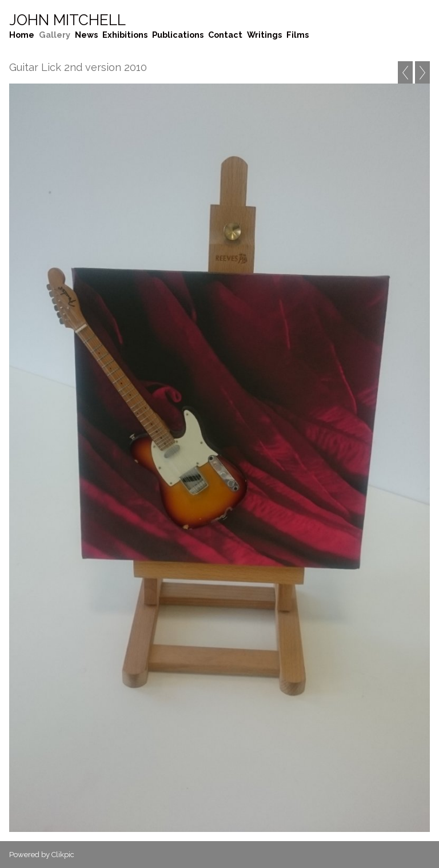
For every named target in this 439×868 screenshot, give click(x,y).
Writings (264, 35)
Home (22, 35)
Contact (225, 35)
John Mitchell (67, 20)
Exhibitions (125, 35)
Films (298, 35)
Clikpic (63, 855)
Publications (178, 35)
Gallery (55, 35)
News (86, 35)
